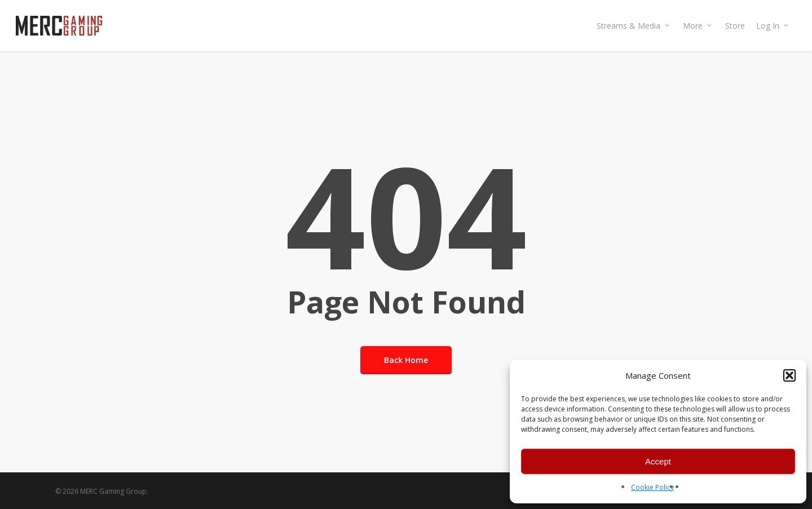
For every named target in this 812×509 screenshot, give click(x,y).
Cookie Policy (652, 487)
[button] (789, 375)
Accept (658, 461)
